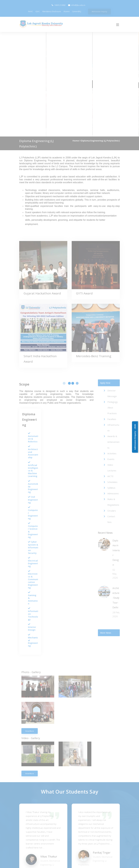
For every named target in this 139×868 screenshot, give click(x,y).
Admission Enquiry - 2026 (135, 437)
